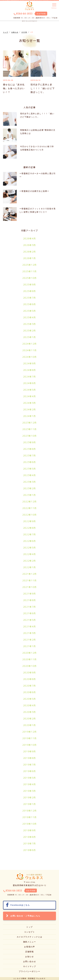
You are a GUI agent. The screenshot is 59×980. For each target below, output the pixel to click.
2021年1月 (29, 646)
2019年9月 (29, 751)
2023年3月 (29, 482)
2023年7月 (29, 456)
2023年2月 (29, 488)
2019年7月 (29, 765)
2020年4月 (29, 705)
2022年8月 (29, 528)
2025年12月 (29, 265)
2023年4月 (29, 475)
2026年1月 (29, 258)
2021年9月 (29, 594)
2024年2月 (29, 410)
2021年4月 (29, 627)
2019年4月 (29, 784)
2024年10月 (29, 357)
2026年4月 (29, 239)
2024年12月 (29, 344)
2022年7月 (29, 534)
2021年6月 (29, 613)
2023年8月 (29, 449)
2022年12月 (29, 502)
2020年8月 (29, 679)
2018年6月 (29, 850)
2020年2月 (29, 719)
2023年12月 (29, 423)
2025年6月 (29, 304)
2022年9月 (29, 521)
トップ (29, 927)
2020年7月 (29, 686)
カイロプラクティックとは (29, 937)
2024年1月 (29, 416)
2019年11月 (29, 738)
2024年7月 (29, 377)
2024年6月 (29, 383)
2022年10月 (29, 515)
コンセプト (29, 932)
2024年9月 (29, 363)
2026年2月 (29, 252)
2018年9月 (29, 830)
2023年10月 (29, 436)
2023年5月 (29, 469)
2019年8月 (29, 758)
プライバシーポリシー (29, 971)
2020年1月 (29, 725)
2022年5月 (29, 548)
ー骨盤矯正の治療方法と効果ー (34, 191)
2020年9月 (29, 673)
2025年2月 (29, 331)
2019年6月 (29, 771)
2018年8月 (29, 837)
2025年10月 (29, 278)
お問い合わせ (30, 962)
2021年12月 (29, 574)
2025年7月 (29, 298)
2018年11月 (29, 817)
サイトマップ (30, 966)
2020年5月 (29, 699)
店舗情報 (29, 952)
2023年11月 (29, 429)
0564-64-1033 (24, 14)
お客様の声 (29, 947)
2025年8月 (29, 291)
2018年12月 (29, 811)
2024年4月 (29, 396)
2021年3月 (29, 633)
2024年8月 (29, 370)
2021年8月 (29, 600)
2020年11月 (29, 659)
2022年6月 (29, 541)
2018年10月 (29, 824)
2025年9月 (29, 285)
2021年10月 (29, 587)
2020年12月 (29, 653)
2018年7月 (29, 844)
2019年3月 (29, 791)
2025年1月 (29, 337)
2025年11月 (29, 271)
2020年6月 (29, 692)
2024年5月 (29, 390)
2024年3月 (29, 403)
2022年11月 (29, 508)
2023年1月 (29, 495)
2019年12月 (29, 732)
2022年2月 (29, 561)
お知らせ (29, 957)
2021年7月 (29, 607)
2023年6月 (29, 462)
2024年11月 (29, 350)
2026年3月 (29, 245)
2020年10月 (29, 666)
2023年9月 (29, 442)
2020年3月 (29, 712)
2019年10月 (29, 745)
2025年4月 (29, 317)
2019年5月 (29, 778)
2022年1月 (29, 567)
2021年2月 (29, 640)
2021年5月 (29, 620)
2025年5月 (29, 311)
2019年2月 (29, 798)
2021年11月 (29, 580)
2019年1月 (29, 804)
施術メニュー (30, 942)
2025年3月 (29, 324)
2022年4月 (29, 554)
